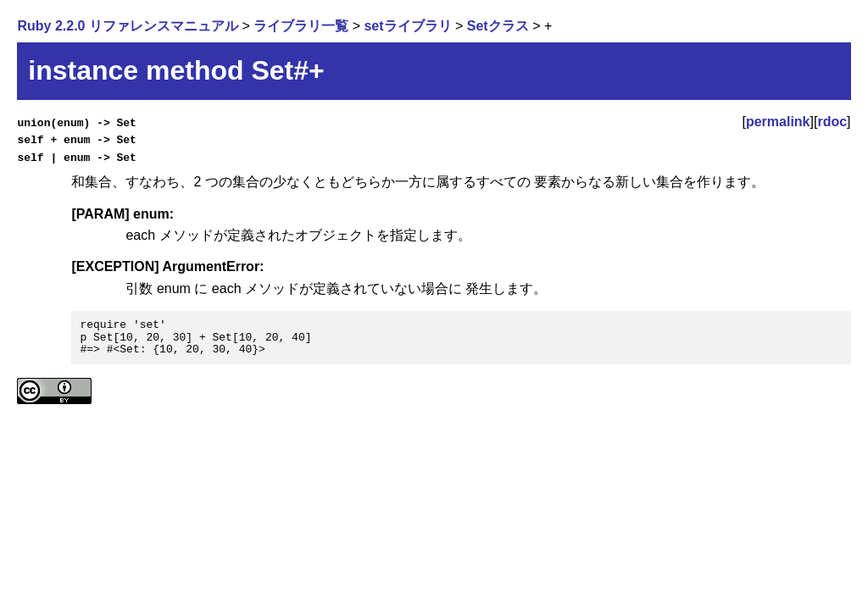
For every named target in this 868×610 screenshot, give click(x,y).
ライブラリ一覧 (301, 26)
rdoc (832, 122)
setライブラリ (407, 26)
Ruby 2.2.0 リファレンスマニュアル (127, 26)
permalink (778, 122)
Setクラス (498, 26)
